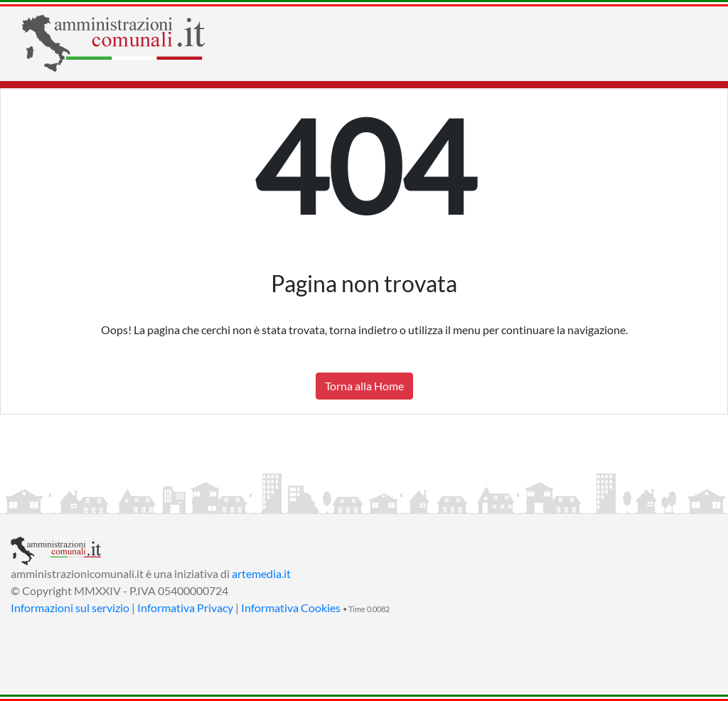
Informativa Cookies (291, 608)
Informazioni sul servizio (70, 608)
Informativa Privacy (185, 608)
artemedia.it (261, 573)
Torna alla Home (364, 386)
